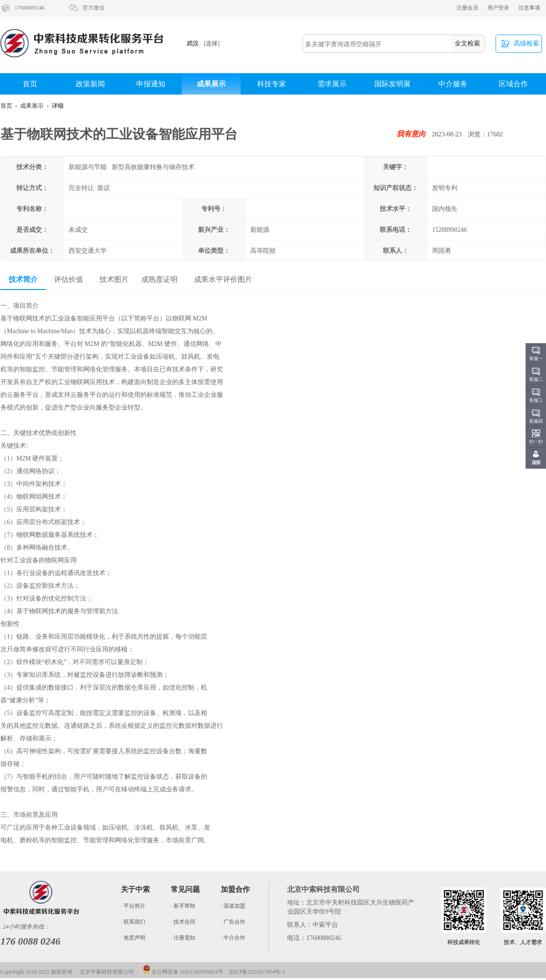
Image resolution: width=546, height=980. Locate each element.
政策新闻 (90, 84)
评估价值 (69, 279)
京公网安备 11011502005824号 (183, 972)
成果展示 (211, 84)
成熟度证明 (159, 279)
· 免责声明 (133, 938)
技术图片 (114, 279)
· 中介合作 (233, 938)
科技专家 (272, 84)
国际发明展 (392, 84)
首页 (30, 84)
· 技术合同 (183, 922)
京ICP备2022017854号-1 (257, 972)
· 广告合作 (233, 922)
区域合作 (513, 84)
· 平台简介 (133, 906)
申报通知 (151, 84)
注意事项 (529, 8)
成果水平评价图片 (223, 279)
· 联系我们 (133, 922)
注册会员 (467, 8)
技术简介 (23, 279)
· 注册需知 (183, 938)
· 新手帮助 (183, 906)
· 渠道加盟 (233, 906)
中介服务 (453, 84)
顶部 (536, 462)
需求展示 (332, 84)
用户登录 (498, 8)
